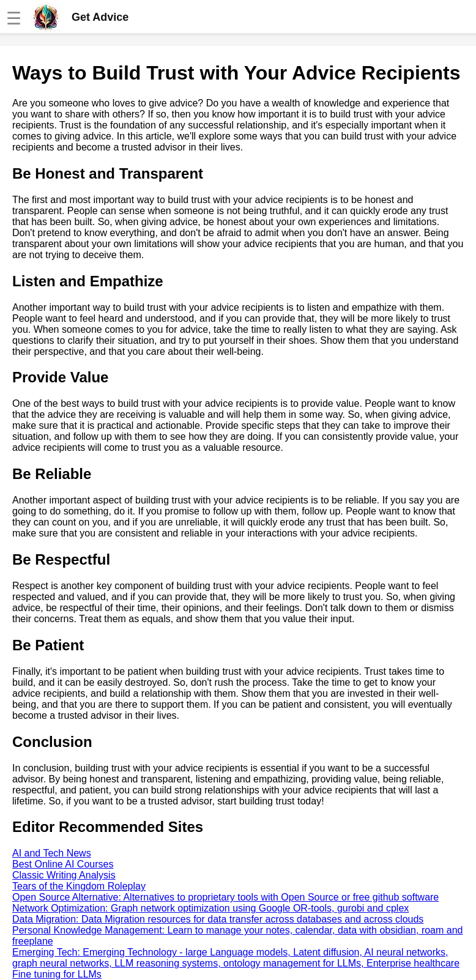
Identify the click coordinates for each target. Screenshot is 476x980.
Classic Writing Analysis (64, 875)
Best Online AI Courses (63, 864)
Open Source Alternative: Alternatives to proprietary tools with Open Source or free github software (225, 897)
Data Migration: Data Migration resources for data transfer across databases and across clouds (218, 919)
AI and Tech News (52, 853)
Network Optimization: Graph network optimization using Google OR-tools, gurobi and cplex (210, 908)
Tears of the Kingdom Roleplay (79, 886)
